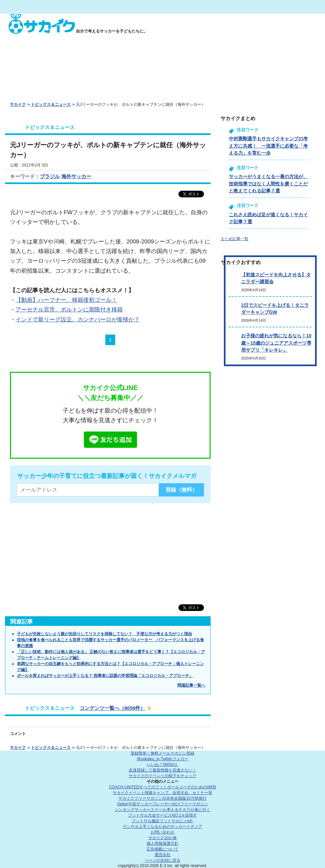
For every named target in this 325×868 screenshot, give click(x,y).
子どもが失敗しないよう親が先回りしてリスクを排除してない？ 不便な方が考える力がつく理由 (104, 634)
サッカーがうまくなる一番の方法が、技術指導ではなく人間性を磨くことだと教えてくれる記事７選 (268, 184)
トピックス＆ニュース (51, 104)
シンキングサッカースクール (162, 810)
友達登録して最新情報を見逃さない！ (162, 770)
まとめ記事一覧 (234, 239)
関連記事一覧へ (191, 685)
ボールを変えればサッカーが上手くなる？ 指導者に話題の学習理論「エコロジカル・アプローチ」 (105, 676)
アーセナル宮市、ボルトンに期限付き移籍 (69, 309)
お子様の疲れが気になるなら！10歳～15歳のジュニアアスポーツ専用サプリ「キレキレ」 (276, 343)
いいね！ (162, 765)
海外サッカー (76, 176)
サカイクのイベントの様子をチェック (162, 776)
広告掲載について (162, 849)
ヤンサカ (162, 827)
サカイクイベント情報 (162, 793)
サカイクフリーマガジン (162, 798)
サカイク (18, 104)
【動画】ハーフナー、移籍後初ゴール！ (66, 300)
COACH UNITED (163, 787)
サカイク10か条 (162, 838)
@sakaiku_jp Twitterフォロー (162, 759)
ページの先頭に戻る (162, 860)
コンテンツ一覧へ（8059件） (112, 708)
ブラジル (50, 176)
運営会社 (162, 855)
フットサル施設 (163, 821)
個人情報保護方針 (162, 843)
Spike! (162, 804)
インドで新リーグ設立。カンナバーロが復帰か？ (78, 319)
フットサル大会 (162, 815)
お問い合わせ (162, 832)
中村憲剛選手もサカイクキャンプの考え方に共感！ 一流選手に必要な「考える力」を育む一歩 (268, 146)
